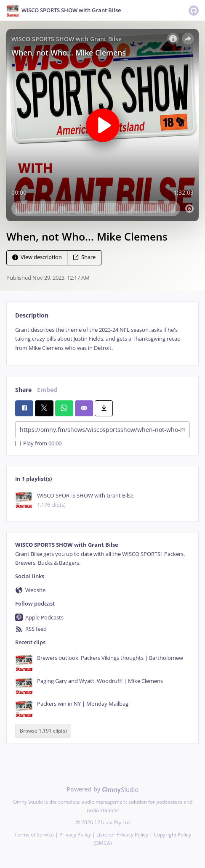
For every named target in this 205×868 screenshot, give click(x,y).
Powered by (102, 789)
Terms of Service (34, 835)
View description (37, 257)
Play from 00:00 (38, 443)
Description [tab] (32, 315)
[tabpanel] (102, 339)
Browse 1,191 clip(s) (43, 731)
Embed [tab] (47, 390)
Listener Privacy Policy (122, 835)
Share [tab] (23, 390)
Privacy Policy (75, 835)
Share (84, 257)
